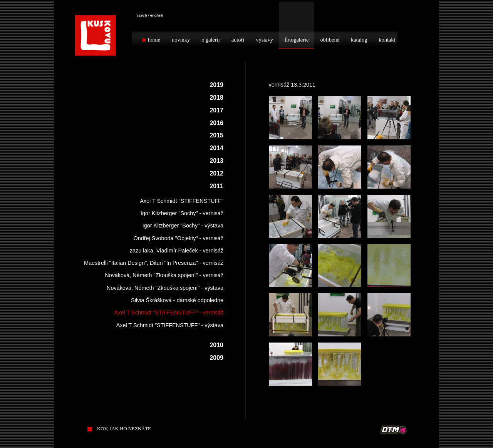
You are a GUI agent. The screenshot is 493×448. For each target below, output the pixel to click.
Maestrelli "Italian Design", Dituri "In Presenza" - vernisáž (154, 263)
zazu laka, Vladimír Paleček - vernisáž (177, 251)
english (157, 15)
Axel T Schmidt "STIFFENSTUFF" (182, 201)
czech (142, 15)
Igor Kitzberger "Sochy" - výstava (183, 226)
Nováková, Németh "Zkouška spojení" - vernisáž (164, 275)
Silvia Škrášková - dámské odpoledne (177, 300)
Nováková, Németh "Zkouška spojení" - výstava (165, 288)
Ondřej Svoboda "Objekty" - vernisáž (179, 238)
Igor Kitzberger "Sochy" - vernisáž (182, 213)
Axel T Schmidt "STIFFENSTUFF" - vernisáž (169, 313)
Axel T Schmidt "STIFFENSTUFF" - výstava (170, 325)
